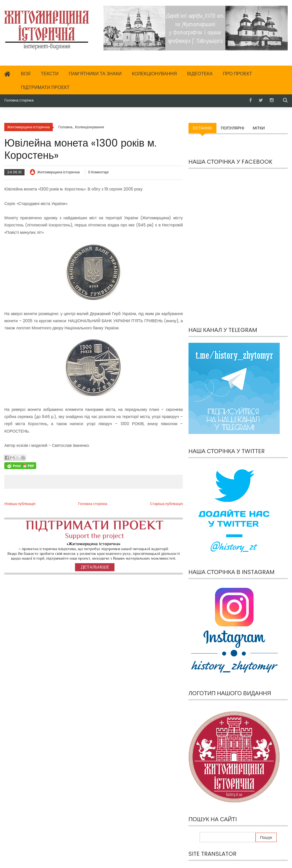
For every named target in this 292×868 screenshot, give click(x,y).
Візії (26, 74)
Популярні (232, 128)
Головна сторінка (19, 100)
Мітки (259, 128)
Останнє (202, 128)
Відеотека (200, 74)
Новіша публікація (20, 504)
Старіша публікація (166, 504)
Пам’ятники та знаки (95, 74)
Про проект (238, 74)
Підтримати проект (45, 87)
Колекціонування (154, 74)
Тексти (50, 74)
